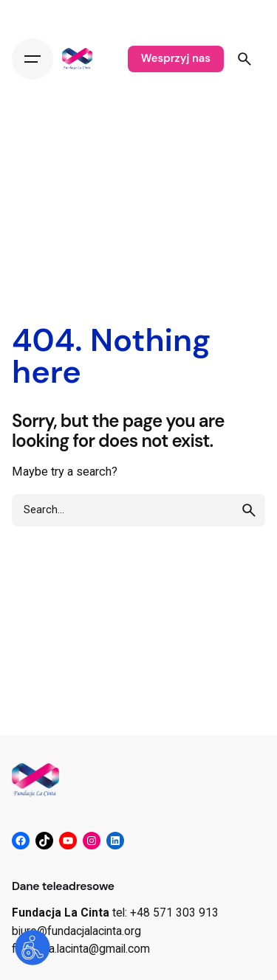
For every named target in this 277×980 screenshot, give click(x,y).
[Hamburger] (33, 59)
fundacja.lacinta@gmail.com (81, 949)
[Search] (244, 59)
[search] (249, 510)
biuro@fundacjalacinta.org (76, 931)
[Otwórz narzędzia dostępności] (33, 948)
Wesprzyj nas (176, 58)
